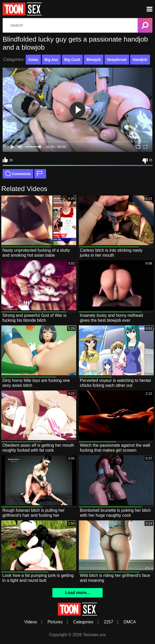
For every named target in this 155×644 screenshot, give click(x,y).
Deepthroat (117, 60)
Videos (31, 622)
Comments (18, 174)
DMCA (130, 622)
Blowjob (93, 60)
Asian (33, 60)
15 (147, 161)
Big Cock (72, 60)
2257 (109, 622)
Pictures (55, 622)
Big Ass (51, 60)
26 (8, 160)
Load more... (77, 593)
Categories (83, 622)
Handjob (140, 60)
